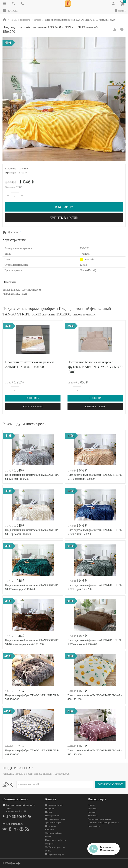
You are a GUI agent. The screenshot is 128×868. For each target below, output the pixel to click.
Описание (9, 282)
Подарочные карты (54, 854)
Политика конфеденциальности (103, 823)
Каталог (11, 11)
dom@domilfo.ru (14, 824)
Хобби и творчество (55, 847)
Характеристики (14, 240)
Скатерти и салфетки (55, 840)
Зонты (48, 851)
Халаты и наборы (54, 833)
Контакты (93, 816)
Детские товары (53, 823)
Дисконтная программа (99, 819)
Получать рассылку (110, 784)
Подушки (50, 809)
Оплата (91, 805)
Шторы (49, 837)
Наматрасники (52, 816)
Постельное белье (54, 805)
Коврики (49, 830)
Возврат (92, 812)
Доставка (92, 809)
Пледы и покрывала (55, 819)
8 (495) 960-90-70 (19, 817)
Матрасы (50, 844)
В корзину (64, 207)
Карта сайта (94, 826)
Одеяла (49, 812)
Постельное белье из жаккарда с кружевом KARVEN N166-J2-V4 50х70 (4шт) (95, 367)
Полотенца (50, 826)
